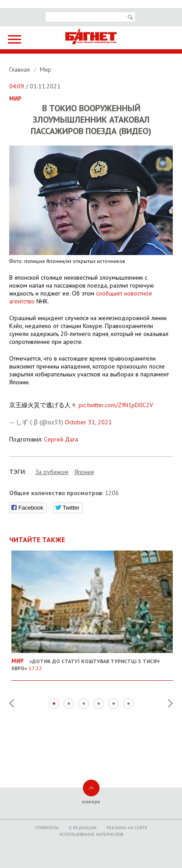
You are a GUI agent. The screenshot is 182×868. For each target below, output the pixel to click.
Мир (46, 69)
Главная (20, 69)
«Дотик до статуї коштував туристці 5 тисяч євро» (92, 661)
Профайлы (47, 828)
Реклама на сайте (127, 828)
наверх (91, 801)
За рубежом (52, 472)
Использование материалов (91, 834)
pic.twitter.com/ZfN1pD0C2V (116, 405)
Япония (84, 472)
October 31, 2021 (88, 422)
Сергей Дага (61, 439)
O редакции (83, 828)
